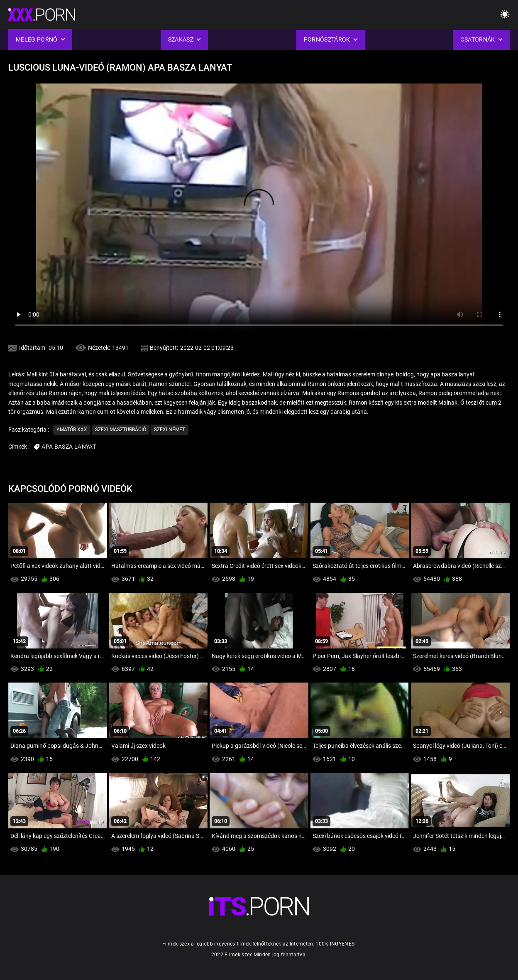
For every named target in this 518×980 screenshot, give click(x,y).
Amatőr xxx (72, 430)
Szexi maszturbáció (121, 430)
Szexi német (170, 430)
